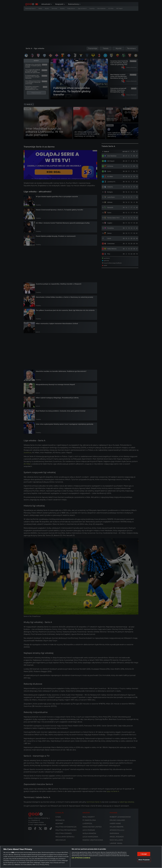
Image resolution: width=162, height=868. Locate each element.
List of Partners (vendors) (81, 858)
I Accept (144, 854)
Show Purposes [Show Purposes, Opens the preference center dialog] (144, 860)
